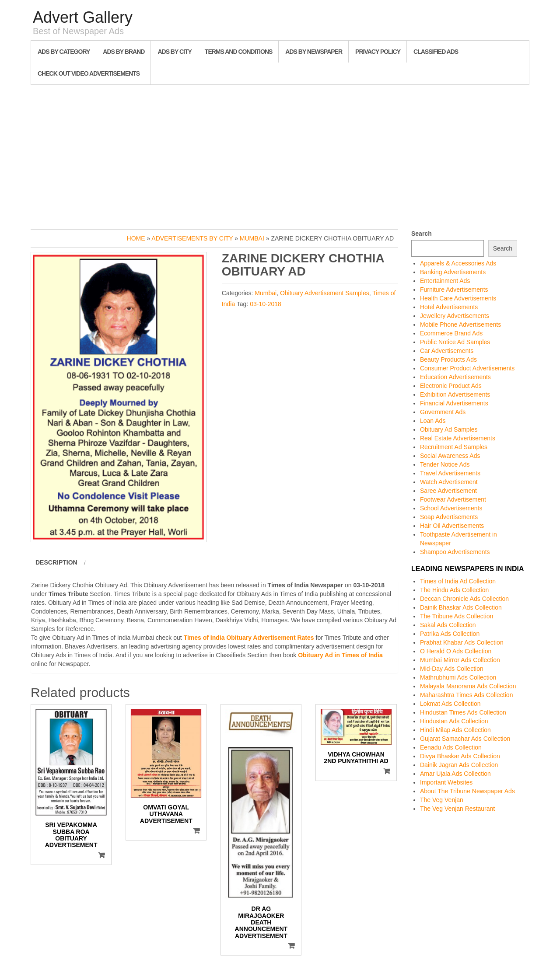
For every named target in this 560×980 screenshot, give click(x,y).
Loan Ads (433, 421)
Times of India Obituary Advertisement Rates (249, 638)
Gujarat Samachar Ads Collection (465, 739)
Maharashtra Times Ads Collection (466, 695)
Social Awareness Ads (450, 456)
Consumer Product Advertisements (467, 368)
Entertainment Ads (445, 281)
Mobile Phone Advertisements (460, 324)
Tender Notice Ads (445, 464)
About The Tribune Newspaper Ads (467, 791)
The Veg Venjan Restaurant (457, 809)
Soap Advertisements (449, 517)
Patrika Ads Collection (450, 634)
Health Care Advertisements (458, 298)
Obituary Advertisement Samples (325, 293)
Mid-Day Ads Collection (452, 669)
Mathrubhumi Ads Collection (458, 677)
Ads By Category (64, 52)
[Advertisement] (280, 155)
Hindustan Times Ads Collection (463, 712)
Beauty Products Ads (448, 359)
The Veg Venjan (442, 800)
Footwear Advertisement (453, 499)
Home (136, 238)
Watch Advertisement (449, 482)
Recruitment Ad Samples (454, 447)
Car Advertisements (447, 351)
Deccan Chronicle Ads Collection (464, 599)
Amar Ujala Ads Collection (455, 774)
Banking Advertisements (453, 272)
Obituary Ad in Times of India (340, 655)
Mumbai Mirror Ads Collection (460, 660)
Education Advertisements (455, 377)
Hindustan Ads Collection (454, 721)
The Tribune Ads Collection (457, 616)
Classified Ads (436, 52)
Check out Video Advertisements (89, 73)
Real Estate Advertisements (458, 438)
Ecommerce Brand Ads (451, 333)
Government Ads (443, 412)
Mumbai (252, 238)
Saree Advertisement (448, 491)
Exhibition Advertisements (455, 394)
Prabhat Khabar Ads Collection (462, 642)
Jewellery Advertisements (455, 316)
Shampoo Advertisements (455, 552)
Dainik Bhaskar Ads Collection (461, 607)
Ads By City (174, 52)
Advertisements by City (192, 238)
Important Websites (446, 782)
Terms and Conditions (238, 52)
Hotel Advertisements (449, 307)
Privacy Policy (378, 52)
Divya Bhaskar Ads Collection (460, 756)
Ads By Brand (124, 52)
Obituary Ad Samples (449, 429)
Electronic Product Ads (451, 386)
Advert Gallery (83, 17)
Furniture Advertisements (454, 289)
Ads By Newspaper (314, 52)
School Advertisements (451, 508)
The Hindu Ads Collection (454, 590)
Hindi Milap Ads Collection (455, 730)
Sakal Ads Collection (448, 625)
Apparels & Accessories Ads (458, 263)
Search (422, 234)
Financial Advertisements (454, 403)
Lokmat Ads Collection (450, 704)
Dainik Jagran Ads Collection (459, 765)
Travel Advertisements (450, 473)
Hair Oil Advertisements (452, 526)
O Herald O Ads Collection (456, 651)
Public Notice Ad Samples (455, 342)
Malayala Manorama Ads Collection (468, 686)
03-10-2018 (266, 304)
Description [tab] (56, 562)
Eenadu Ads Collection (451, 747)
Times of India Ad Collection (458, 581)
